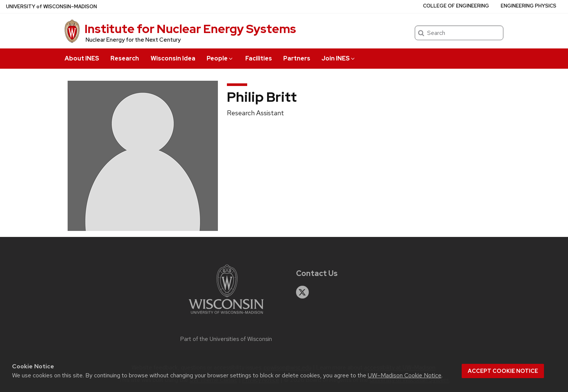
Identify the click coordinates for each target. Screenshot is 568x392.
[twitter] (302, 292)
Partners (297, 58)
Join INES (339, 58)
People (220, 58)
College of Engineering (456, 6)
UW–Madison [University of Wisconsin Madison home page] (51, 7)
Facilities (259, 58)
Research (125, 58)
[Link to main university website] (226, 315)
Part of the (226, 339)
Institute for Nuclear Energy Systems (190, 29)
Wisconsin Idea (173, 58)
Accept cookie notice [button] (503, 371)
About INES (82, 58)
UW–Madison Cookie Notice (405, 375)
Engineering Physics (529, 6)
